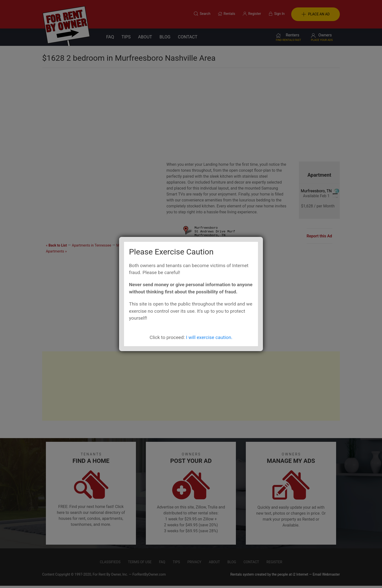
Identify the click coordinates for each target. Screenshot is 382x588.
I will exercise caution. (209, 337)
